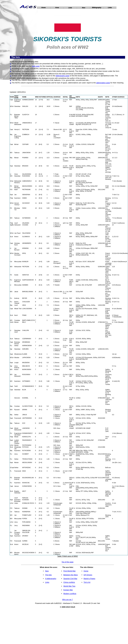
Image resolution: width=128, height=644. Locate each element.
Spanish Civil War (70, 579)
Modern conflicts (70, 594)
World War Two (69, 586)
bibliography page (62, 76)
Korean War (68, 590)
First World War (69, 571)
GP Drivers (88, 575)
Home (86, 571)
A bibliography (51, 579)
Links (47, 582)
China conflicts (69, 582)
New (47, 571)
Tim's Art (87, 582)
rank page (36, 66)
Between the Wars (70, 575)
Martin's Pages (89, 579)
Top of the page (68, 562)
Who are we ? (67, 600)
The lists (48, 575)
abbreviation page (103, 83)
